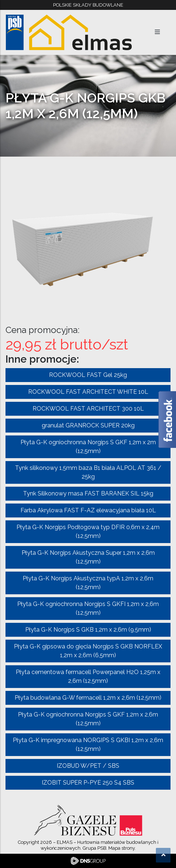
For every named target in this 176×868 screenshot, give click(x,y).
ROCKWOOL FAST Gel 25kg (88, 375)
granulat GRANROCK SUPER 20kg (88, 425)
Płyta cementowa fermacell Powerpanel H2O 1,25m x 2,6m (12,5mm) (88, 676)
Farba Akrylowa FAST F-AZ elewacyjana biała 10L (88, 510)
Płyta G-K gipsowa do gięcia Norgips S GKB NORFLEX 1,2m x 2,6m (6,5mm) (88, 651)
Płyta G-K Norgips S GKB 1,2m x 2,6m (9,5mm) (88, 630)
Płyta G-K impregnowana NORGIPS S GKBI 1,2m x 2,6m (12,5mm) (88, 744)
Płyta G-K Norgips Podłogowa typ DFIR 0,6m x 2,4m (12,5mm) (88, 532)
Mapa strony (121, 848)
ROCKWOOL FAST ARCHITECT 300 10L (88, 409)
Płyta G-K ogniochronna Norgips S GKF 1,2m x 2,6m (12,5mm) (88, 719)
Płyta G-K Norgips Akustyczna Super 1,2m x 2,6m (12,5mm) (88, 557)
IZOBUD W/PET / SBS (88, 766)
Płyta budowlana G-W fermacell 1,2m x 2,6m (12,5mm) (88, 698)
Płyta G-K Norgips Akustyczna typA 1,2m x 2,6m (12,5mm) (88, 583)
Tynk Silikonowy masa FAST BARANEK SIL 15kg (88, 493)
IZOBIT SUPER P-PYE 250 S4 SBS (88, 783)
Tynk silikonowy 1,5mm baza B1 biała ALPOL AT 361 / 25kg (88, 472)
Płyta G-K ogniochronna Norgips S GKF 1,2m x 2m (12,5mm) (88, 447)
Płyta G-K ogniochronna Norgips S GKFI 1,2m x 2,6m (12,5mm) (88, 608)
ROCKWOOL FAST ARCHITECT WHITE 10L (88, 392)
